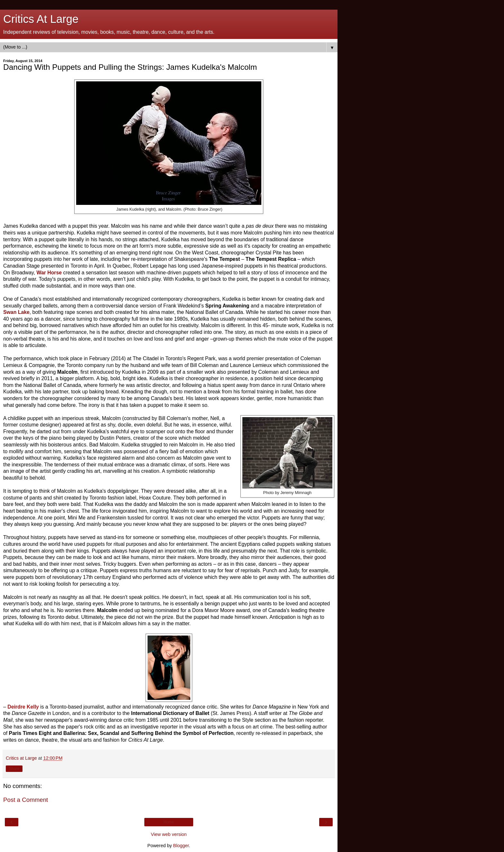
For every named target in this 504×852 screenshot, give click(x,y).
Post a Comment (26, 800)
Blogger (181, 846)
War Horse (49, 273)
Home (169, 822)
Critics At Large (41, 19)
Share (14, 769)
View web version (169, 834)
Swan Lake (16, 312)
